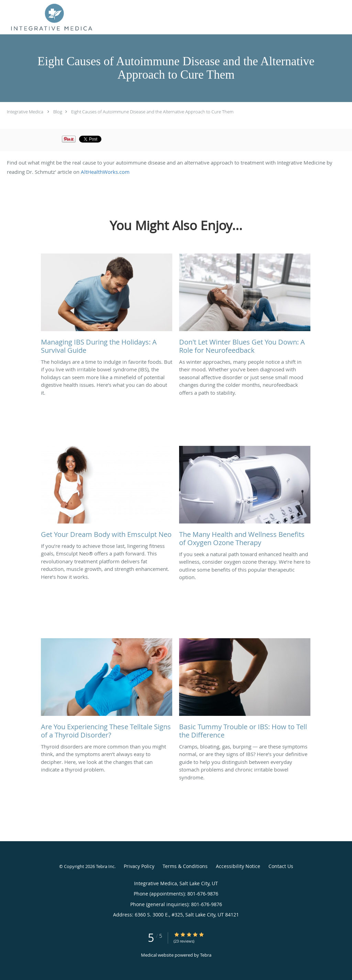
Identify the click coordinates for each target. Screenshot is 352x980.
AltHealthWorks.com (105, 172)
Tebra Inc (105, 866)
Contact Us (281, 866)
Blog (58, 112)
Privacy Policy (139, 866)
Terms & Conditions (185, 866)
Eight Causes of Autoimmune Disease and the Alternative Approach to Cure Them (152, 112)
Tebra (206, 955)
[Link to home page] (52, 17)
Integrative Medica (25, 112)
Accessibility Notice (238, 866)
